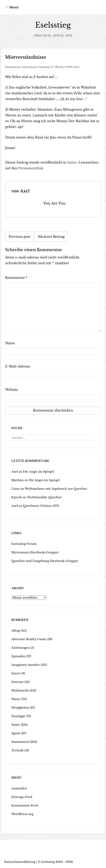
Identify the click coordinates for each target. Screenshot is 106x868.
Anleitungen (20, 648)
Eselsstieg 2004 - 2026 (57, 862)
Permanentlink (31, 168)
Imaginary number (25, 665)
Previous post (19, 237)
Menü (14, 7)
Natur (15, 699)
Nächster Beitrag (51, 237)
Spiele (16, 733)
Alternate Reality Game (28, 639)
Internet (17, 682)
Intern (16, 673)
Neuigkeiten (20, 707)
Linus (15, 489)
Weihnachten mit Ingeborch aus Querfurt (54, 489)
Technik (17, 750)
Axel (76, 67)
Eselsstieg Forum (23, 544)
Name (10, 343)
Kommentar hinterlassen (21, 67)
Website (12, 390)
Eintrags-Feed (21, 797)
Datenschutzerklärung (20, 862)
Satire (72, 162)
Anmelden (19, 788)
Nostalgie (18, 716)
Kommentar (16, 278)
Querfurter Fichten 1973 (40, 506)
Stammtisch (20, 742)
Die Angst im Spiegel (37, 471)
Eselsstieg (53, 25)
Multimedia (20, 690)
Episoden (18, 656)
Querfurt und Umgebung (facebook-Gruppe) (43, 561)
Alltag (15, 630)
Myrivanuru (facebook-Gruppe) (34, 552)
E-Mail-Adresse (18, 366)
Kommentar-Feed (24, 805)
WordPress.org (22, 814)
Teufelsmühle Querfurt (43, 497)
